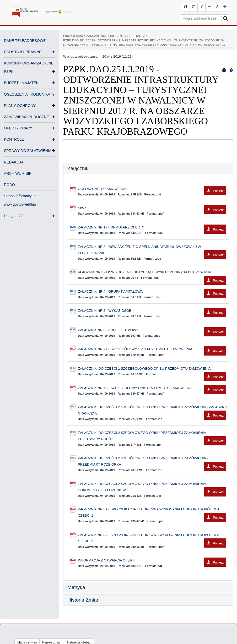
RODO (9, 185)
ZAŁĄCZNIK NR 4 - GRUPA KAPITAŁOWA (152, 292)
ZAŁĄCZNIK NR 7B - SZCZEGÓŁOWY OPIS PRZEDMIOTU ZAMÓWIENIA (152, 388)
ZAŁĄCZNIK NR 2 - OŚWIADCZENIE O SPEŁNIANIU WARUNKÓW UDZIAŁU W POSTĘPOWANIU (152, 250)
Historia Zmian (83, 600)
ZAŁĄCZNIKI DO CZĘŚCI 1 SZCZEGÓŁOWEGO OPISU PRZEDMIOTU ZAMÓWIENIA (152, 369)
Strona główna (73, 36)
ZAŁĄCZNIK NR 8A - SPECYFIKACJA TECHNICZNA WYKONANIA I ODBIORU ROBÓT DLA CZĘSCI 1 (152, 513)
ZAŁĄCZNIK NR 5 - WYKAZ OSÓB (152, 311)
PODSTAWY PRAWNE (23, 52)
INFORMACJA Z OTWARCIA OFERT (152, 561)
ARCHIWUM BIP (18, 173)
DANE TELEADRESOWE (25, 41)
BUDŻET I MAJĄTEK (21, 83)
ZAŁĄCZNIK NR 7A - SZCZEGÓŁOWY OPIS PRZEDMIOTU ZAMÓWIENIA (152, 349)
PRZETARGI (136, 36)
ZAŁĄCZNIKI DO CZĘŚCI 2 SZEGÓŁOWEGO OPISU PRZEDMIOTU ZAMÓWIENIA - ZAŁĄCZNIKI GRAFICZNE (153, 411)
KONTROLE (14, 139)
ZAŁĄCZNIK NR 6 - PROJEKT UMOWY (152, 330)
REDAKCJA (14, 162)
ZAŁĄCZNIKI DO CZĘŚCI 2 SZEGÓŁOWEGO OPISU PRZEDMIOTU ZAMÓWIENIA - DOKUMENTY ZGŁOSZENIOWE (152, 488)
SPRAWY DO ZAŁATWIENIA (28, 151)
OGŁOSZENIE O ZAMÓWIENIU (152, 189)
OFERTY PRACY (18, 128)
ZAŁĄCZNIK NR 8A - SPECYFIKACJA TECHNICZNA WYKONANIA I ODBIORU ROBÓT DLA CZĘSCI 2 (152, 539)
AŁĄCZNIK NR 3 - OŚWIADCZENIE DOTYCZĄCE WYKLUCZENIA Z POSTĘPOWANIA (152, 273)
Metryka (76, 587)
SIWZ (152, 208)
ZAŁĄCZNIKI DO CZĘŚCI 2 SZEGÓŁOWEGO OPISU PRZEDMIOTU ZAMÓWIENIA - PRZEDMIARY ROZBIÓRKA (152, 462)
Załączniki (78, 168)
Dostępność (14, 216)
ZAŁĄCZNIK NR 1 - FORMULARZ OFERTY (152, 228)
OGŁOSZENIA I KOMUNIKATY (29, 94)
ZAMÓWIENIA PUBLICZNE (26, 117)
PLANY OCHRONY (20, 106)
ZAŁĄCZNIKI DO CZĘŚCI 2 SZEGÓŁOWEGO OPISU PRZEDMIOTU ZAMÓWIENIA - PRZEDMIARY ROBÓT (152, 436)
